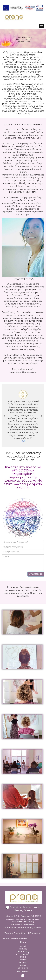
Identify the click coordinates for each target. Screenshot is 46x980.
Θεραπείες (23, 960)
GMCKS (23, 957)
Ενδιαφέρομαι (36, 574)
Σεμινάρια (23, 962)
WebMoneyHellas (21, 939)
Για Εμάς (23, 949)
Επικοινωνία (23, 968)
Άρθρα (23, 965)
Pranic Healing (23, 952)
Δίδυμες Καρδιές (23, 954)
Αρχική (23, 946)
